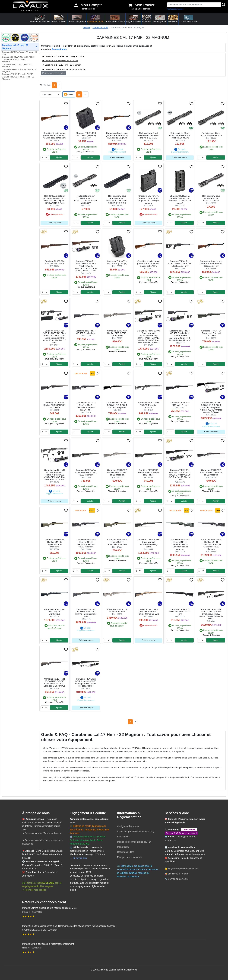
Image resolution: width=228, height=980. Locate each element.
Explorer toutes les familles (54, 73)
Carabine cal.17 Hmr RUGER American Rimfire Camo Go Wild (148, 612)
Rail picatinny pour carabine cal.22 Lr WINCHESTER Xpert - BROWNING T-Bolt (117, 199)
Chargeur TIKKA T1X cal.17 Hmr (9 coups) (117, 262)
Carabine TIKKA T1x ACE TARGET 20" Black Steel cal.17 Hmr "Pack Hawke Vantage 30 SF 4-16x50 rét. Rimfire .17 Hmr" (54, 337)
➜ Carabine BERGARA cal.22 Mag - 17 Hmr (63, 56)
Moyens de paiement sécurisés (183, 869)
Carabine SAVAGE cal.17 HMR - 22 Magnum (19, 70)
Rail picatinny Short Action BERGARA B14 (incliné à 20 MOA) (180, 135)
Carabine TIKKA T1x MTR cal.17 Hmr (180, 404)
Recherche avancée (175, 9)
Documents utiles (126, 852)
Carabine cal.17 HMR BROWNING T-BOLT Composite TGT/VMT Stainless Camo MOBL (54, 682)
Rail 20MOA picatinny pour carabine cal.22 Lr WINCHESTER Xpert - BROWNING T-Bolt (55, 199)
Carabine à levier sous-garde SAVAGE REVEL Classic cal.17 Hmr (148, 264)
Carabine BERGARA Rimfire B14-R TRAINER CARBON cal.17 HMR (86, 406)
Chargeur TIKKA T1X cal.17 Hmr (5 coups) (86, 134)
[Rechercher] (224, 5)
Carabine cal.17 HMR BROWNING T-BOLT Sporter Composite (117, 405)
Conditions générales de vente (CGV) (136, 832)
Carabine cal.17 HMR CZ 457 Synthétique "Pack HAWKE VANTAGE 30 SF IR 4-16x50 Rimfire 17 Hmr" (180, 336)
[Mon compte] (76, 5)
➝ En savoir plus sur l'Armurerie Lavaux (42, 833)
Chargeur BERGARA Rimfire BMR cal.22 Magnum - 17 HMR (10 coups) (180, 199)
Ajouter (59, 157)
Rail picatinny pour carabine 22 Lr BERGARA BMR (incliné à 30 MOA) (86, 199)
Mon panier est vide (141, 9)
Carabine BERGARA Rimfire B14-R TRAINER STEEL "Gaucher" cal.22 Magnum (180, 544)
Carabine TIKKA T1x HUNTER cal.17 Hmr (54, 262)
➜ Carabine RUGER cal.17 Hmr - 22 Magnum (64, 69)
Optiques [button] (147, 19)
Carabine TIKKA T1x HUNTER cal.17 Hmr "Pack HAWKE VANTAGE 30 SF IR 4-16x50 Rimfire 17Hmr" (86, 266)
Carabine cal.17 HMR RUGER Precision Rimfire (149, 405)
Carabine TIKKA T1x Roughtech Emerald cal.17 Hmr (211, 333)
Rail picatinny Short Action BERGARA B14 (211, 134)
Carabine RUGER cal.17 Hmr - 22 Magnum (18, 78)
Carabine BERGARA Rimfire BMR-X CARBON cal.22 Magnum (54, 543)
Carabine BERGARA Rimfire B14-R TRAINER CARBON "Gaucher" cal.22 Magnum (211, 544)
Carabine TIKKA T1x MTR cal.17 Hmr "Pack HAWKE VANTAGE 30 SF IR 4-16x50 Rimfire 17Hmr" (180, 475)
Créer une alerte (117, 157)
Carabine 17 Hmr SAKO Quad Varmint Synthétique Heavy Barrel (148, 543)
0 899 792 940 (189, 830)
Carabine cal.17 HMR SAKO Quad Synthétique (54, 612)
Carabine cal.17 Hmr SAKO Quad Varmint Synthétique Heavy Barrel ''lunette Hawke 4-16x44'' (211, 614)
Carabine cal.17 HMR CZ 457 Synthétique (86, 332)
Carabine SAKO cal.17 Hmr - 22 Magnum (17, 66)
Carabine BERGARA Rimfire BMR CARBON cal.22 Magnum (211, 472)
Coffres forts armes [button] (188, 19)
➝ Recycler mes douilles (34, 890)
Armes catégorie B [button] (77, 19)
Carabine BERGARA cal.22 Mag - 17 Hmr (19, 53)
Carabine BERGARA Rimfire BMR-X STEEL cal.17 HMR (148, 472)
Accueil (86, 27)
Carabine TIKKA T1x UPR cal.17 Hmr (117, 610)
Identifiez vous (88, 9)
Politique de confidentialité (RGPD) (134, 842)
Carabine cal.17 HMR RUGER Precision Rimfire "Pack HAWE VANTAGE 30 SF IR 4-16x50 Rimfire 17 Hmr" (55, 475)
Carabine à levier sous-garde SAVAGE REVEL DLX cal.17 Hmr (211, 264)
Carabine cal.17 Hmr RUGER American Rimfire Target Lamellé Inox (86, 613)
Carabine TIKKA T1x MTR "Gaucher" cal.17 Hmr (180, 612)
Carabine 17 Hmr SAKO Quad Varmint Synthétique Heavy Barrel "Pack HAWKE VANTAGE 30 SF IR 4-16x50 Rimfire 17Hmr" (148, 337)
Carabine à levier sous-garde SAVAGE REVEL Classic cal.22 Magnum (55, 135)
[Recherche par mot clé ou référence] (194, 5)
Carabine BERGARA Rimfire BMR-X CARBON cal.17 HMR (117, 542)
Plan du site (123, 847)
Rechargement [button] (160, 19)
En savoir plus (59, 49)
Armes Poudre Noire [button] (115, 19)
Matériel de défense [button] (40, 19)
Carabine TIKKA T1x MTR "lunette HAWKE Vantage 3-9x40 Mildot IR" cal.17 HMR (86, 682)
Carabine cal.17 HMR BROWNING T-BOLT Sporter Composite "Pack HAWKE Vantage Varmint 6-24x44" (211, 407)
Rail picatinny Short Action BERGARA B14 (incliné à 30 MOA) (148, 135)
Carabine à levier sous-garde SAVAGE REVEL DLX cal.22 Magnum (117, 135)
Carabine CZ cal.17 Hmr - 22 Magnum (16, 61)
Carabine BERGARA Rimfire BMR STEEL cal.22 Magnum (117, 472)
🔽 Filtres (69, 94)
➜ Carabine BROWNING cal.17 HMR (60, 61)
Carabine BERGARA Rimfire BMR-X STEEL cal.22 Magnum (86, 472)
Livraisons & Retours (178, 874)
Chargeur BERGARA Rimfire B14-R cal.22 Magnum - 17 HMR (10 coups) (148, 199)
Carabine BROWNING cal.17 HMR (19, 57)
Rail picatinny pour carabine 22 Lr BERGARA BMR (211, 198)
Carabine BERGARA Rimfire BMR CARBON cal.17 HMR (55, 405)
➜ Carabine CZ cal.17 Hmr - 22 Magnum (62, 65)
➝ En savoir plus (79, 858)
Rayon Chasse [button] (133, 19)
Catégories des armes (128, 826)
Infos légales (123, 837)
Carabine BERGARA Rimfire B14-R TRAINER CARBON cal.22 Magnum (86, 543)
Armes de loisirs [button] (59, 19)
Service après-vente (178, 879)
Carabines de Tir (100, 27)
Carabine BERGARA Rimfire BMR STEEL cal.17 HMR (117, 333)
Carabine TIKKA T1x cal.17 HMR (18, 74)
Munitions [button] (173, 19)
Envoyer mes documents (129, 857)
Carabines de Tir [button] (95, 19)
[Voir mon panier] (130, 5)
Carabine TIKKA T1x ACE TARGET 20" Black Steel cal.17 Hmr (180, 264)
